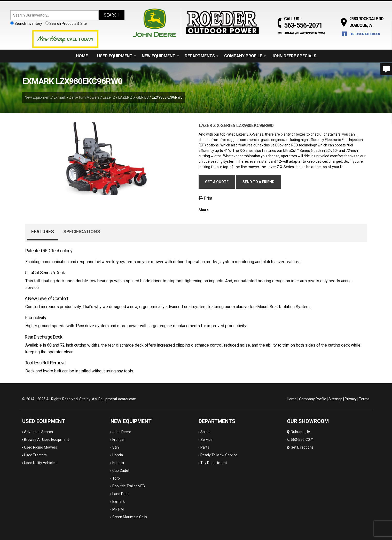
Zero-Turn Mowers (84, 97)
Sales (205, 432)
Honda (118, 455)
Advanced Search (38, 432)
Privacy (351, 399)
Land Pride (121, 494)
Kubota (118, 463)
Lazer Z (109, 97)
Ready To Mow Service (219, 455)
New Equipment (160, 56)
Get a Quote (217, 182)
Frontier (119, 440)
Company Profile (245, 56)
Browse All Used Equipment (46, 440)
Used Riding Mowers (41, 447)
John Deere (122, 432)
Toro (116, 478)
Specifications (82, 232)
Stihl (116, 447)
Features (43, 232)
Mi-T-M (118, 509)
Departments (202, 56)
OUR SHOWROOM (308, 421)
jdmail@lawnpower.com (304, 33)
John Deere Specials (294, 56)
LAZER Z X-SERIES (134, 97)
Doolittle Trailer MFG (129, 486)
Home (82, 56)
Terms (364, 399)
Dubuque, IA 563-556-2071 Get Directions (300, 440)
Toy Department (214, 463)
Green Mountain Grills (130, 517)
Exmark (60, 97)
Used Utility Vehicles (40, 463)
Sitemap (335, 399)
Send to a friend (258, 182)
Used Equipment (117, 56)
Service (206, 440)
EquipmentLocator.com (117, 399)
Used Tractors (35, 455)
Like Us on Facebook (365, 34)
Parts (205, 447)
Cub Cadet (121, 471)
